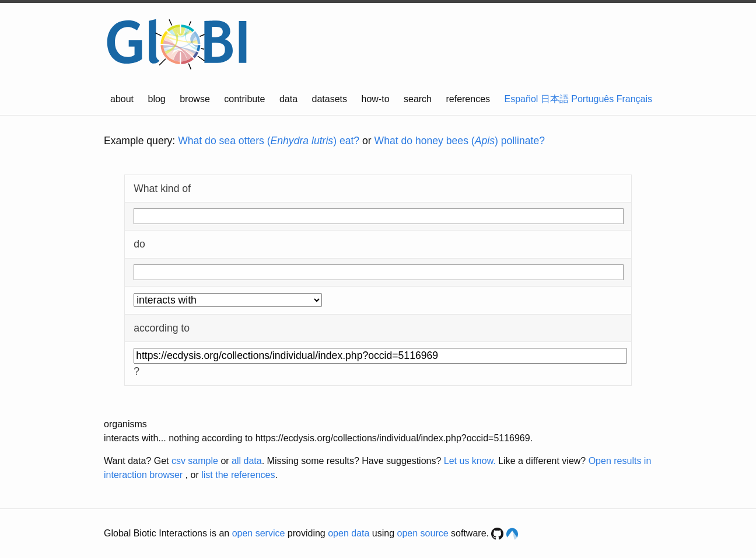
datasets (330, 99)
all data (247, 461)
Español (521, 99)
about (122, 99)
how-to (376, 99)
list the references (238, 475)
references (468, 99)
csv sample (195, 461)
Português (592, 99)
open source (423, 533)
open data (349, 533)
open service (259, 533)
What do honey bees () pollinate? (460, 141)
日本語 (555, 99)
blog (157, 99)
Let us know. (470, 461)
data (288, 99)
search (418, 99)
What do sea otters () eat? (269, 141)
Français (634, 99)
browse (195, 99)
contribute (244, 99)
